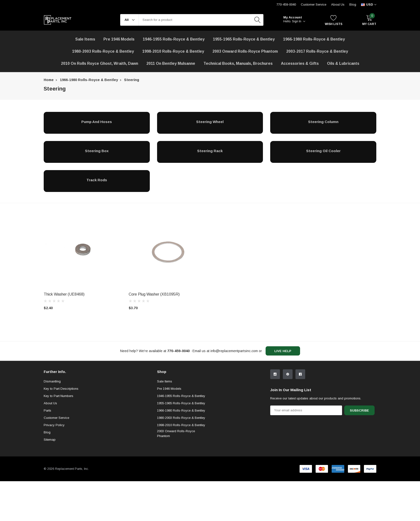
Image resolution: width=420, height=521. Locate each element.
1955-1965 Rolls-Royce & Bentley (244, 39)
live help (283, 351)
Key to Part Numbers (59, 436)
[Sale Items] (85, 39)
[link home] (58, 20)
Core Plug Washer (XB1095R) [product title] (154, 294)
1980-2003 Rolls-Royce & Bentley (103, 51)
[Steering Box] (97, 151)
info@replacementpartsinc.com (234, 351)
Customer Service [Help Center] (314, 4)
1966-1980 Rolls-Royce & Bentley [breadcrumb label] (89, 80)
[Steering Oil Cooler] (323, 151)
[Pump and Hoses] (97, 122)
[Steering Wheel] (210, 122)
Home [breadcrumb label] (49, 80)
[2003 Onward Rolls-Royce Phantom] (245, 51)
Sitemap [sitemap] (50, 479)
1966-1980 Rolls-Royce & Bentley (314, 39)
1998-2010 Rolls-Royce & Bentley (173, 51)
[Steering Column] (323, 122)
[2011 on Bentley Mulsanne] (171, 64)
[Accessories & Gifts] (300, 64)
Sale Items (165, 421)
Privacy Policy (54, 465)
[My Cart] (369, 20)
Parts (47, 450)
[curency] (369, 5)
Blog (353, 4)
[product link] (83, 250)
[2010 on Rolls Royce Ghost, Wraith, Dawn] (100, 64)
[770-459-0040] (178, 351)
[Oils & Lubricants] (343, 64)
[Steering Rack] (210, 151)
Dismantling (52, 421)
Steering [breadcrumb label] (132, 80)
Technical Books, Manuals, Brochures (238, 63)
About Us (338, 4)
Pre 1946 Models (119, 39)
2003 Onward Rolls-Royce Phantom (176, 473)
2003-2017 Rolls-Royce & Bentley (317, 51)
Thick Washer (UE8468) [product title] (64, 294)
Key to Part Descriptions (61, 428)
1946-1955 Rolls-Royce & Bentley (174, 39)
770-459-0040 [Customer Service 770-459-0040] (286, 4)
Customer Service (56, 458)
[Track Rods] (97, 180)
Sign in (299, 21)
